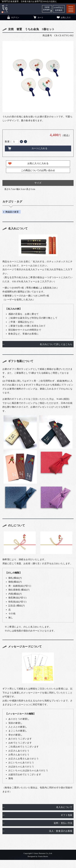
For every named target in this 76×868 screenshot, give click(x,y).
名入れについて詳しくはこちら (56, 344)
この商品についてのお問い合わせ (38, 170)
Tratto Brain (43, 856)
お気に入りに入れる (38, 163)
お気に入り (64, 17)
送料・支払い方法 (63, 823)
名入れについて (64, 807)
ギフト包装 (67, 815)
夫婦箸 (47, 9)
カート (38, 17)
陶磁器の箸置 (12, 212)
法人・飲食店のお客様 (61, 831)
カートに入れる (39, 148)
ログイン (13, 17)
